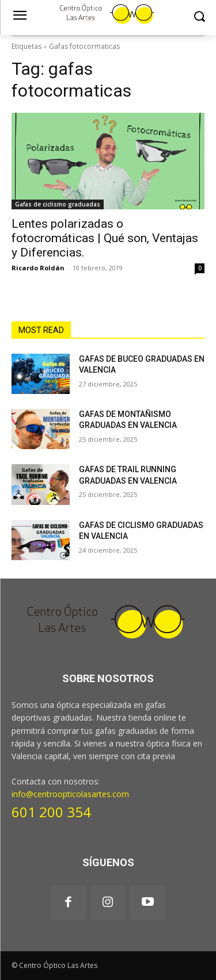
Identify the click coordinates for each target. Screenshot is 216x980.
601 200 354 (51, 812)
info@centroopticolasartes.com (70, 794)
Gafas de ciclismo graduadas (58, 204)
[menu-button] (20, 17)
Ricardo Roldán (38, 268)
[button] (199, 16)
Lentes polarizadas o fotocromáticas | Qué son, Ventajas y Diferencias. (105, 238)
